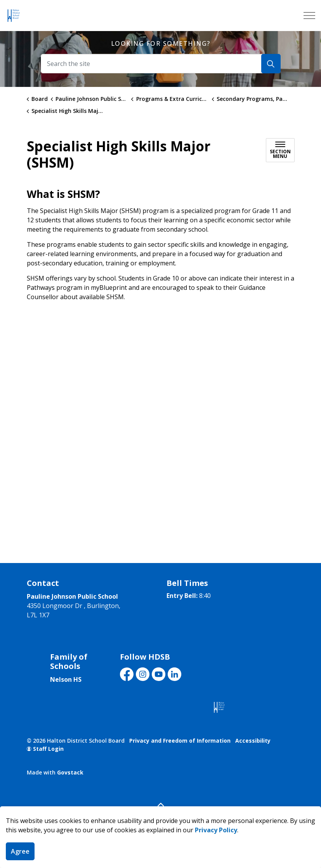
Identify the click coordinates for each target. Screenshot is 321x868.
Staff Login (45, 749)
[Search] (271, 64)
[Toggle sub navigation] (280, 150)
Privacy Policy (216, 830)
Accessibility (253, 741)
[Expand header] (309, 16)
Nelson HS (66, 679)
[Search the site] (161, 64)
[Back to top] (161, 805)
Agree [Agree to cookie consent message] (20, 851)
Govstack (70, 772)
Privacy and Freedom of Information (180, 741)
